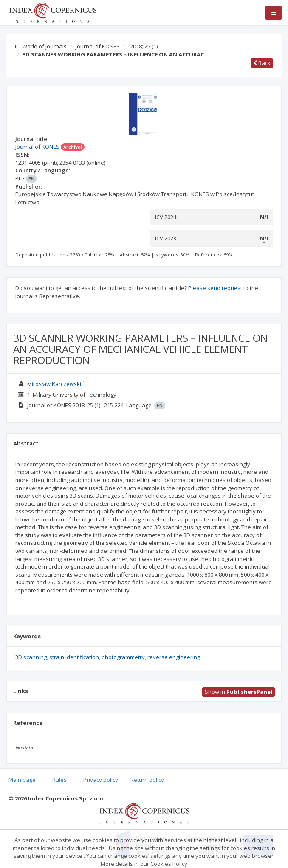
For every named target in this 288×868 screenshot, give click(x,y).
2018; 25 (144, 46)
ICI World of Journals (41, 46)
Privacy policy (101, 780)
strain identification (74, 657)
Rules (59, 780)
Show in (239, 692)
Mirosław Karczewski (54, 384)
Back (262, 63)
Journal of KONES (98, 46)
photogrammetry (123, 657)
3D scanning (31, 657)
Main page (22, 780)
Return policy (147, 780)
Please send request (215, 288)
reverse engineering (174, 657)
